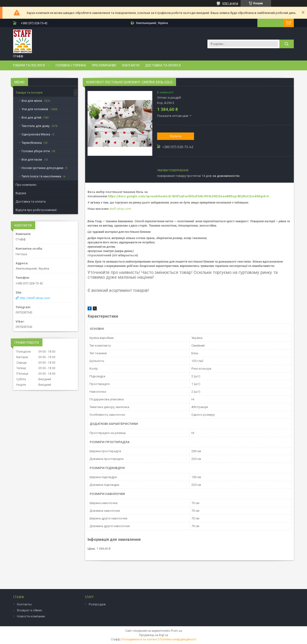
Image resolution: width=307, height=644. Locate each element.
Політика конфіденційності (178, 639)
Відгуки (21, 193)
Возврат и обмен (30, 610)
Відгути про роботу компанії (36, 210)
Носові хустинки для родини (42, 168)
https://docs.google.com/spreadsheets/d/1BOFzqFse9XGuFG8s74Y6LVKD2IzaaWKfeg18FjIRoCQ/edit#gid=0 (188, 196)
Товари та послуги (29, 65)
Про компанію (104, 65)
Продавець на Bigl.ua (154, 635)
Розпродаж (97, 604)
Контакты (24, 604)
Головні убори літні (36, 151)
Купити (176, 136)
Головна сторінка (71, 65)
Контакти (131, 65)
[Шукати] (287, 44)
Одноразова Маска (36, 134)
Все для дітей (31, 117)
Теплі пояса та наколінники (41, 176)
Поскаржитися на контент (140, 639)
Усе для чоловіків (35, 109)
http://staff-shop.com (35, 298)
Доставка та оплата (163, 65)
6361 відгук (230, 3)
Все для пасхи (32, 159)
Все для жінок (32, 101)
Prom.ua (177, 631)
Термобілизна (32, 143)
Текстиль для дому (35, 126)
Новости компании (31, 616)
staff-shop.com (120, 209)
